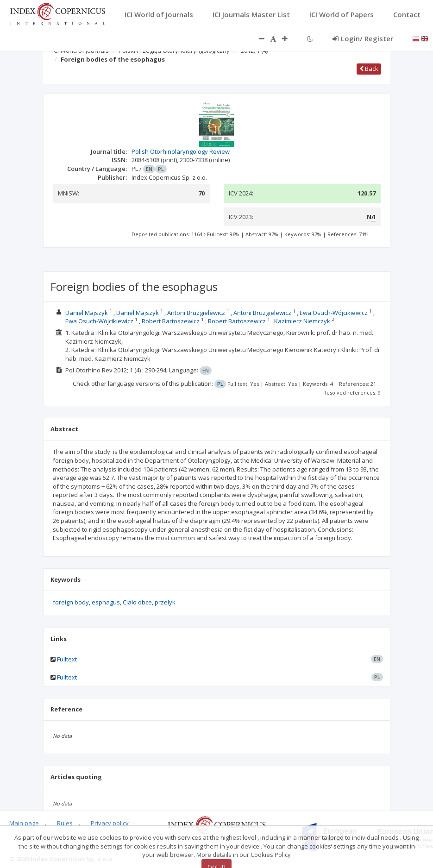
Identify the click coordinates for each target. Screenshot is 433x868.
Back (369, 69)
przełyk (165, 602)
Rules (65, 823)
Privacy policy (110, 823)
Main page (24, 823)
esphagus (106, 602)
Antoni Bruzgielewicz (196, 313)
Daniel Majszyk (87, 313)
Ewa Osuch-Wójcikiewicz (334, 313)
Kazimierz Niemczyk (302, 321)
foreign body (71, 602)
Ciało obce (137, 602)
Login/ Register (363, 38)
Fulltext (67, 659)
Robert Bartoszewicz (171, 321)
